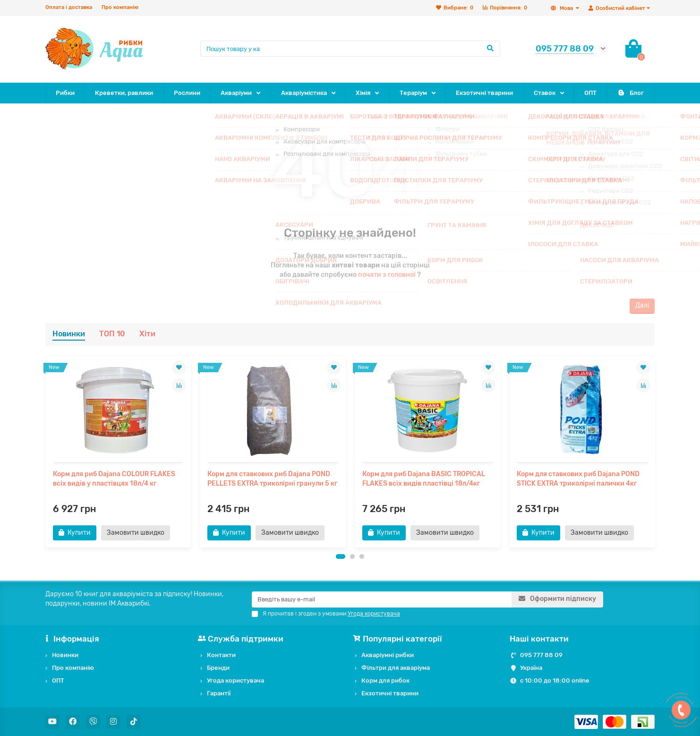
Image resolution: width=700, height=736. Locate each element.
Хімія (363, 93)
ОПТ (590, 93)
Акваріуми (236, 93)
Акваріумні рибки (388, 655)
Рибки (65, 93)
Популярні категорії (398, 639)
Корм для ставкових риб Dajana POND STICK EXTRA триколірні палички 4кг (578, 479)
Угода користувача (235, 680)
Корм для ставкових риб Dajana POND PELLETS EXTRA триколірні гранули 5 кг (272, 479)
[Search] (350, 49)
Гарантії (219, 693)
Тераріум (413, 93)
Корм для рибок (385, 680)
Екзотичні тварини (484, 93)
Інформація (72, 639)
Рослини (187, 93)
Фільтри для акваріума (396, 668)
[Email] (382, 599)
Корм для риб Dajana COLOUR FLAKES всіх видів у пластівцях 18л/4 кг (114, 479)
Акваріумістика (304, 93)
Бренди (218, 668)
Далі (642, 305)
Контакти (221, 655)
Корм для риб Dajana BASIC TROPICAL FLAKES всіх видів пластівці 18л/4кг (424, 479)
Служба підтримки (242, 639)
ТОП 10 (112, 334)
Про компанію (120, 7)
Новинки (69, 334)
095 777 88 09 (541, 655)
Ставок (545, 93)
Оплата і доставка (69, 7)
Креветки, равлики (124, 93)
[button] (341, 556)
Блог (631, 93)
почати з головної (387, 275)
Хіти (147, 334)
